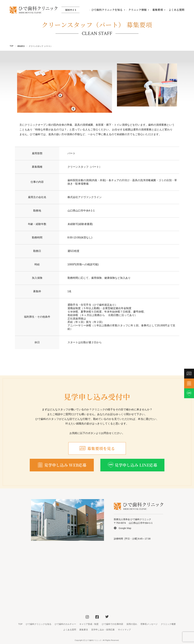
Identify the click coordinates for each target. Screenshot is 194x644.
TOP (11, 46)
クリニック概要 (168, 624)
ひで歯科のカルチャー (65, 624)
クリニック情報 (137, 10)
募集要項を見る (97, 448)
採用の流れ (132, 624)
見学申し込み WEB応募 (62, 465)
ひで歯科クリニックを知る (107, 10)
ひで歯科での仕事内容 (113, 624)
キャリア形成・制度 (89, 624)
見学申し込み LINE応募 (132, 465)
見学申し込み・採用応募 (103, 630)
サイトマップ (124, 630)
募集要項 (158, 10)
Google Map (125, 528)
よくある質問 (176, 10)
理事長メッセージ (149, 624)
